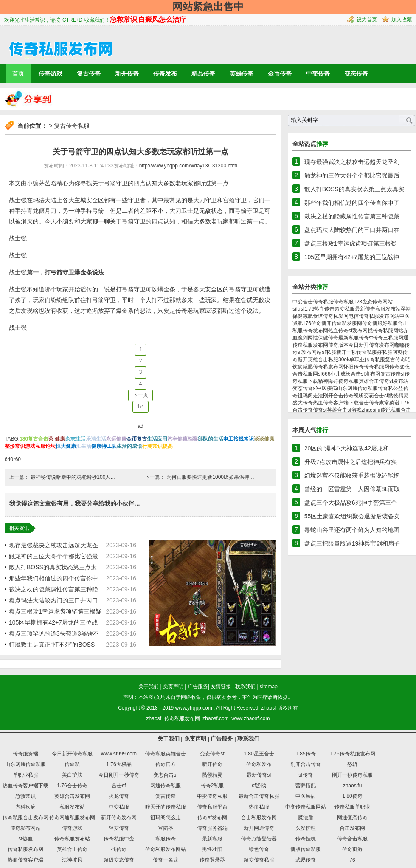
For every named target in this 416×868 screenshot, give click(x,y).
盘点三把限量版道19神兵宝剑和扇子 (352, 543)
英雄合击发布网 (72, 796)
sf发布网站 (310, 352)
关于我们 (149, 687)
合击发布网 (352, 828)
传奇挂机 (306, 839)
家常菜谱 (389, 403)
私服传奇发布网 (310, 331)
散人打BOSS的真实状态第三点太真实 (354, 189)
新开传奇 (127, 74)
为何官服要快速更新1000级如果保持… (210, 477)
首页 (18, 74)
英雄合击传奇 (72, 849)
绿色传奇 (259, 849)
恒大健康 (66, 446)
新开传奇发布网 (119, 817)
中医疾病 (327, 388)
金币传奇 (280, 74)
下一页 (141, 395)
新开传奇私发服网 (342, 323)
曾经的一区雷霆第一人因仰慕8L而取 (352, 489)
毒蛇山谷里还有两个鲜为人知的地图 (352, 530)
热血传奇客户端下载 (336, 403)
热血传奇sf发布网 (348, 331)
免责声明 (173, 687)
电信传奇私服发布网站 (374, 316)
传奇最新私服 (343, 338)
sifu (297, 309)
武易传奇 (306, 860)
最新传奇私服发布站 (378, 309)
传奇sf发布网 (212, 817)
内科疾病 (25, 807)
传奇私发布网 (328, 367)
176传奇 (312, 323)
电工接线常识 (239, 439)
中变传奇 (318, 74)
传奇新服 (372, 323)
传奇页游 (352, 849)
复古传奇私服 (72, 126)
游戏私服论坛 (40, 446)
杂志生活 (76, 439)
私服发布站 (72, 807)
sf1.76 (308, 309)
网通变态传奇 (352, 817)
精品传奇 (203, 74)
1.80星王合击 (259, 754)
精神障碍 (328, 381)
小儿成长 (340, 374)
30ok (344, 359)
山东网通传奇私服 (357, 388)
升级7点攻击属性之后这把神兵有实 (351, 462)
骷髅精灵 (398, 396)
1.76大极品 (119, 764)
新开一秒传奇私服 (357, 352)
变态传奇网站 (377, 302)
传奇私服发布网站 (166, 849)
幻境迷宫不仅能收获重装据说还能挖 (352, 475)
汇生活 (84, 446)
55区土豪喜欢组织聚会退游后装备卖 (352, 516)
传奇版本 (338, 345)
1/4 (141, 407)
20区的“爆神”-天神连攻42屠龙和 (347, 448)
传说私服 (391, 410)
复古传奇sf (392, 374)
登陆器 (166, 828)
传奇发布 (165, 74)
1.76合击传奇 (72, 786)
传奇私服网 (377, 367)
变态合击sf (376, 396)
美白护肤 (72, 775)
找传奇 (119, 849)
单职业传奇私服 (367, 359)
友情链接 (221, 687)
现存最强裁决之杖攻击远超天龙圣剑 (352, 162)
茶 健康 (57, 439)
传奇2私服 (212, 786)
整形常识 (15, 446)
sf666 (324, 374)
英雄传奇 (242, 74)
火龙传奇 (119, 796)
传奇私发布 (259, 764)
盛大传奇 (303, 403)
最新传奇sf (259, 775)
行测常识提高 (157, 446)
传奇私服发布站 (72, 839)
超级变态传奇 (119, 860)
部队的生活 (211, 439)
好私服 (385, 352)
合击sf (119, 786)
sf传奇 (305, 775)
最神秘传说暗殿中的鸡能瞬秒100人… (73, 477)
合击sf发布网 (365, 374)
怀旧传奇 (354, 367)
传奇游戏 (51, 74)
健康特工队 (104, 446)
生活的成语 (129, 446)
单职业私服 (25, 775)
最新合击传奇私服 (259, 796)
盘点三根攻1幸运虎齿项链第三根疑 (55, 611)
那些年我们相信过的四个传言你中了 (352, 203)
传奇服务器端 (212, 828)
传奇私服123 (348, 302)
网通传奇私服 (166, 786)
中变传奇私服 (212, 796)
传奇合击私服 (352, 839)
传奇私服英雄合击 (359, 381)
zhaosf (268, 708)
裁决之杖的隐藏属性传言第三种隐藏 (352, 216)
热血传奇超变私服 (334, 309)
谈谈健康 (264, 439)
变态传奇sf (305, 388)
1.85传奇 (305, 754)
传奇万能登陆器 (259, 839)
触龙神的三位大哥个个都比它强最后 (352, 175)
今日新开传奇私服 (72, 754)
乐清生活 (96, 439)
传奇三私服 (385, 338)
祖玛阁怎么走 (166, 817)
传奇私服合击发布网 (25, 817)
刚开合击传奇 (338, 396)
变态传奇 (356, 74)
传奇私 (385, 388)
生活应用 (157, 439)
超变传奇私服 (259, 860)
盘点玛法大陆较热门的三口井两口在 (352, 230)
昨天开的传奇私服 (166, 807)
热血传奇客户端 (25, 860)
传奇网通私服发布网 (72, 817)
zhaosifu (371, 410)
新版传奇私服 (306, 849)
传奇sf (366, 338)
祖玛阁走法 (310, 396)
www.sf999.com (119, 754)
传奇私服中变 (119, 839)
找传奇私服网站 (385, 331)
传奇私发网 (336, 316)
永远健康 (116, 439)
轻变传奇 (119, 828)
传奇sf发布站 (394, 381)
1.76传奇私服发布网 (352, 754)
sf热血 (25, 839)
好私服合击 (395, 323)
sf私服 (329, 352)
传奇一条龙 (166, 860)
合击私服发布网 (259, 817)
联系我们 (245, 687)
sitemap (269, 687)
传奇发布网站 (25, 828)
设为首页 (367, 20)
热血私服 (259, 807)
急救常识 (25, 796)
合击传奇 (369, 403)
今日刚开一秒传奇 (119, 775)
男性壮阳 (212, 849)
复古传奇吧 (398, 359)
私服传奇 (166, 839)
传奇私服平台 (212, 807)
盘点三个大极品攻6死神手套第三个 (351, 503)
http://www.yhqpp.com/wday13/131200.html (188, 166)
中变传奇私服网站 (306, 807)
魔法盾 (306, 817)
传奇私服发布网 (25, 849)
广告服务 (198, 687)
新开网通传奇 (259, 828)
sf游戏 (354, 410)
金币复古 (137, 439)
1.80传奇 (352, 796)
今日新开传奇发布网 (371, 345)
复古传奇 (89, 74)
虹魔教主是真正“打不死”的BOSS (52, 645)
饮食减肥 (303, 367)
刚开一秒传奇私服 (352, 775)
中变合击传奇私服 (313, 302)
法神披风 (72, 860)
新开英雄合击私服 (318, 359)
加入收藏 (402, 20)
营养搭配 (306, 786)
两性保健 (318, 338)
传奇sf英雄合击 (330, 410)
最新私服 (212, 839)
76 (352, 860)
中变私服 (119, 807)
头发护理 (306, 828)
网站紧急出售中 (208, 7)
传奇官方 (166, 764)
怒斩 (359, 396)
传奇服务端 (25, 754)
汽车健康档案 (183, 439)
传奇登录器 (212, 860)
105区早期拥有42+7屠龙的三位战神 (352, 257)
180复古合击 (34, 439)
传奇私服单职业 (352, 807)
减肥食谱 (313, 316)
